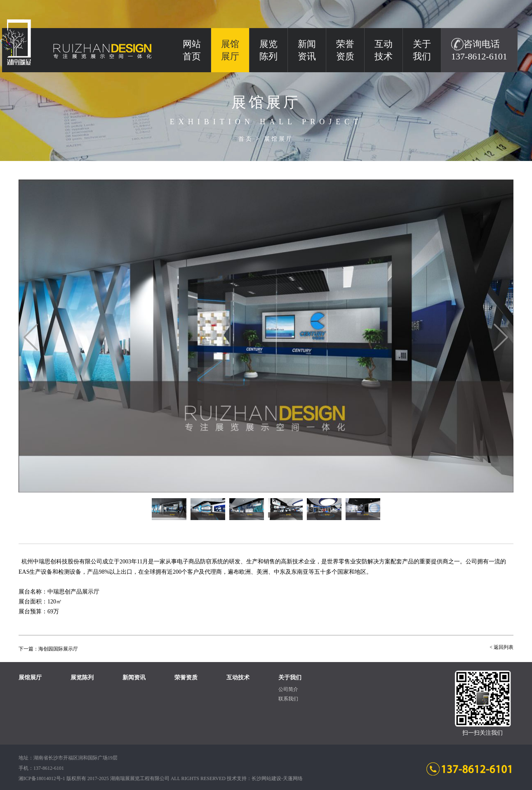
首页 (246, 139)
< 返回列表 (501, 647)
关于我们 (422, 50)
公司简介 (288, 689)
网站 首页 (192, 50)
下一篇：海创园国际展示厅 (48, 649)
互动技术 (384, 50)
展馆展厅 (279, 139)
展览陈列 (268, 50)
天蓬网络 (293, 778)
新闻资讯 (307, 50)
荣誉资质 (345, 50)
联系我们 (288, 699)
